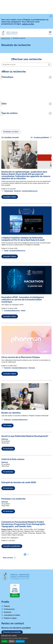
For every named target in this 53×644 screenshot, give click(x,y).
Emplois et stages (10, 618)
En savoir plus (20, 641)
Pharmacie (32, 368)
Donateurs (8, 612)
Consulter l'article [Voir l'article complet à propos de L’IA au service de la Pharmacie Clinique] (10, 374)
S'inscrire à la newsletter (12, 632)
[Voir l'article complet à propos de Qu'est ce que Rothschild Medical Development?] (25, 436)
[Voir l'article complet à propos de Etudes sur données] (25, 396)
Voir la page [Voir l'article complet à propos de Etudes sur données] (7, 425)
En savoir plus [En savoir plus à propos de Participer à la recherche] (8, 511)
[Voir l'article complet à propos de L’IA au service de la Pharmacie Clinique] (26, 340)
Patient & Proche (6, 38)
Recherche (18, 191)
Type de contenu (9, 113)
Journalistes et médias (12, 615)
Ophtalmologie (9, 191)
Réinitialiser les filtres (11, 132)
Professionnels (9, 609)
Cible (4, 104)
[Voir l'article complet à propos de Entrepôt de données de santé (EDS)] (19, 482)
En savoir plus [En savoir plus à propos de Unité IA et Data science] (8, 472)
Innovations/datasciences (30, 191)
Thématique (7, 77)
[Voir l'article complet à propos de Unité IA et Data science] (13, 459)
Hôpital (6, 251)
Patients (7, 606)
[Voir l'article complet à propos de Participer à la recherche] (13, 499)
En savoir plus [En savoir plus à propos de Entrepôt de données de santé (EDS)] (8, 488)
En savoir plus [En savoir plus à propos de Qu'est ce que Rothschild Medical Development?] (8, 449)
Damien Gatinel (7, 529)
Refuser (12, 641)
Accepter (5, 641)
